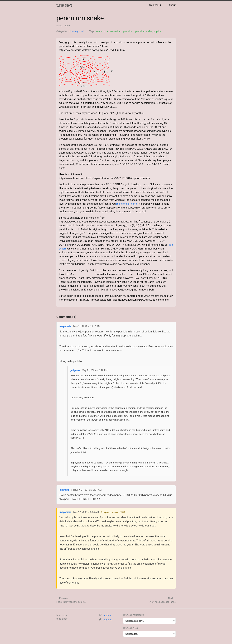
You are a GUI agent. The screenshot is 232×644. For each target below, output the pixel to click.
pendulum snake (143, 31)
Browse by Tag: (131, 628)
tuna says (65, 5)
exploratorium (114, 31)
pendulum (128, 31)
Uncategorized (77, 31)
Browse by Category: (133, 615)
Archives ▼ (155, 5)
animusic (101, 31)
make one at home (127, 204)
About (172, 5)
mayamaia (65, 326)
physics (157, 31)
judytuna (75, 370)
